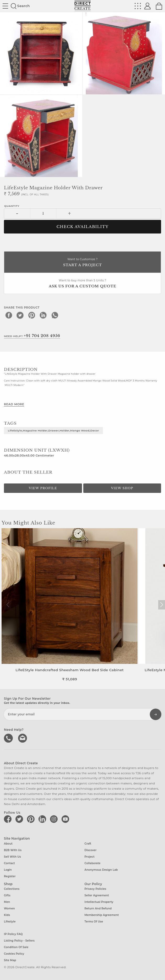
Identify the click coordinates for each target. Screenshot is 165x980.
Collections (12, 888)
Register (10, 876)
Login (8, 869)
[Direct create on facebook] (9, 819)
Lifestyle (10, 921)
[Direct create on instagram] (55, 819)
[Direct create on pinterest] (32, 819)
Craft (88, 843)
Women (9, 908)
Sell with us (12, 856)
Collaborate (93, 863)
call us (9, 737)
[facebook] (9, 315)
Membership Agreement (102, 915)
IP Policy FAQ (13, 934)
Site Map (10, 960)
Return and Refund (98, 908)
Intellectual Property (99, 901)
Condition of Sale (16, 947)
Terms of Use (94, 921)
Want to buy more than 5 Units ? (82, 284)
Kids (7, 915)
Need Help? (32, 336)
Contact (9, 863)
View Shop (122, 488)
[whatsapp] (55, 315)
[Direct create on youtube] (66, 819)
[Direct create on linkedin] (43, 819)
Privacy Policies (95, 888)
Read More (14, 404)
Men (7, 901)
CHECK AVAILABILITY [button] (83, 227)
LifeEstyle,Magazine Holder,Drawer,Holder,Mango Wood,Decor (53, 430)
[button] (161, 605)
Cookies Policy (14, 953)
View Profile (43, 488)
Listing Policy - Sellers (19, 940)
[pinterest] (32, 315)
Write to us (22, 737)
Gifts (7, 895)
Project (90, 856)
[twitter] (20, 315)
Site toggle (5, 6)
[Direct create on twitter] (20, 819)
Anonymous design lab (101, 869)
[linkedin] (43, 315)
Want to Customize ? (82, 263)
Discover (91, 850)
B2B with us (13, 850)
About (8, 843)
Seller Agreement (97, 895)
